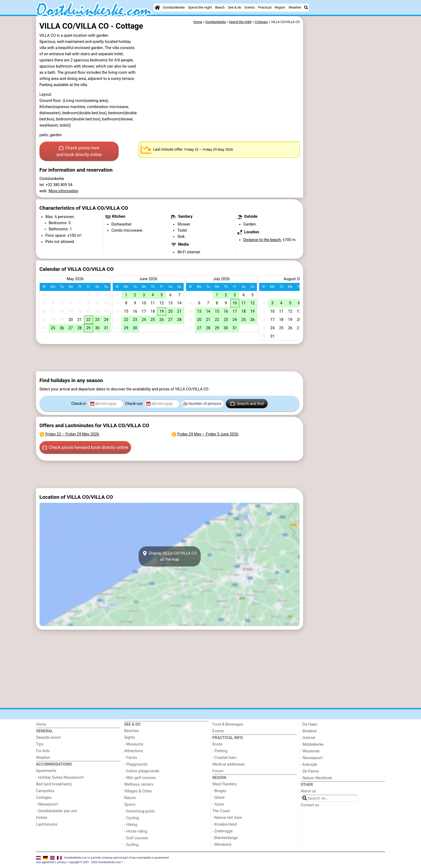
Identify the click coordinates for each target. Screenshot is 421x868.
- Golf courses (136, 838)
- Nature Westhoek (317, 778)
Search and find (247, 404)
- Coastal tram (224, 758)
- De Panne (310, 771)
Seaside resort (48, 738)
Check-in (79, 404)
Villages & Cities (138, 791)
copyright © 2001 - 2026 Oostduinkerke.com (95, 862)
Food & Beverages (228, 724)
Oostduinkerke (174, 7)
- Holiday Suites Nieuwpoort (60, 777)
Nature (130, 798)
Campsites (45, 791)
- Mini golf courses (140, 778)
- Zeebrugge (223, 831)
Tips (40, 744)
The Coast (221, 811)
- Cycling (132, 818)
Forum (218, 771)
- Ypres (218, 804)
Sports (130, 805)
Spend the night (200, 7)
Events (250, 7)
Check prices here (79, 152)
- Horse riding (136, 831)
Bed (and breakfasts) (54, 784)
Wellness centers (139, 784)
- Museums (134, 744)
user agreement (45, 862)
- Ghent (219, 798)
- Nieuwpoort (47, 804)
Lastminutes (47, 824)
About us (308, 791)
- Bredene (309, 731)
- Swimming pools (140, 811)
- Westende (310, 751)
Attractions (134, 751)
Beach (220, 7)
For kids (43, 751)
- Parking (220, 751)
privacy (62, 862)
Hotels (42, 818)
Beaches (132, 731)
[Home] (157, 8)
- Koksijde (309, 765)
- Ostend (308, 738)
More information (63, 191)
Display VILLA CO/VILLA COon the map (170, 556)
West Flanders (225, 784)
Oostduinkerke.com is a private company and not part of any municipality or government (117, 858)
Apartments (46, 771)
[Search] (306, 8)
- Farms (131, 758)
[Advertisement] (345, 139)
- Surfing (131, 845)
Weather (295, 7)
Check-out (134, 404)
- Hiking (131, 825)
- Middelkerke (312, 745)
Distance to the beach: (262, 240)
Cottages (44, 798)
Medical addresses (229, 764)
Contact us (310, 805)
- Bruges (219, 791)
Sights (130, 738)
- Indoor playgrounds (142, 771)
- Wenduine (222, 845)
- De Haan (309, 724)
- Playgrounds (136, 764)
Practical (265, 7)
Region (280, 7)
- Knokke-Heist (225, 824)
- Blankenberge (225, 838)
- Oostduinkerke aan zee (57, 811)
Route (217, 744)
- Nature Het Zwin (227, 818)
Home (41, 724)
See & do (235, 7)
